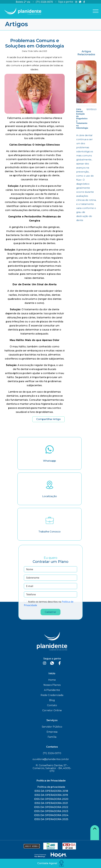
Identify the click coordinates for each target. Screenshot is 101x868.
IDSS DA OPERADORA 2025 (51, 819)
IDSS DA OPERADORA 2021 (51, 803)
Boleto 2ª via (23, 2)
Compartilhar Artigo (48, 419)
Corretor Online (52, 710)
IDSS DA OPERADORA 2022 (51, 807)
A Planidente (52, 690)
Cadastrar (51, 612)
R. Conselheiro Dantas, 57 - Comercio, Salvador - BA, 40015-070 (52, 768)
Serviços (52, 720)
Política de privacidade (51, 787)
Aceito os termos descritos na (45, 602)
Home (52, 680)
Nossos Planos (52, 685)
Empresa (52, 732)
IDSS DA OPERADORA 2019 (51, 795)
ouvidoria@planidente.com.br (51, 759)
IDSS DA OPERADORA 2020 (51, 799)
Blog (52, 700)
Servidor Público (52, 727)
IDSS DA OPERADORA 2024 (51, 815)
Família (52, 737)
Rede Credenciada (52, 695)
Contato (52, 705)
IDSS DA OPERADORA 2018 (51, 791)
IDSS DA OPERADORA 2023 (51, 811)
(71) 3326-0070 (44, 2)
